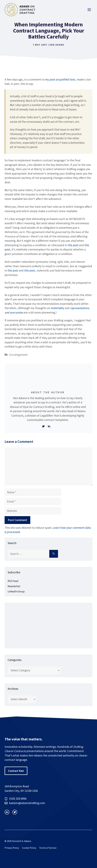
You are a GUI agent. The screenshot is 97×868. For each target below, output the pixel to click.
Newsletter (14, 586)
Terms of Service (48, 848)
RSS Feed (13, 581)
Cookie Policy (29, 848)
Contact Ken (16, 771)
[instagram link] (7, 812)
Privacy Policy (12, 848)
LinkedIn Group (16, 591)
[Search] (54, 554)
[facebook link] (15, 812)
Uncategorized (18, 355)
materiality (57, 308)
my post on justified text (60, 79)
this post (73, 245)
